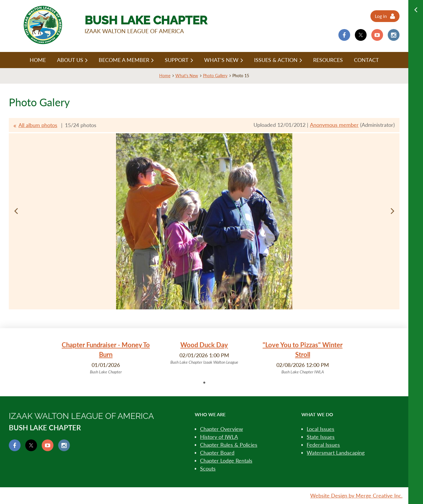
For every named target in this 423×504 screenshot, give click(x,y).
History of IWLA (219, 437)
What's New (187, 76)
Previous (16, 211)
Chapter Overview (221, 429)
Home (165, 76)
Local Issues (320, 429)
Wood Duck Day (204, 345)
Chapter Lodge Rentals (226, 461)
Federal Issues (323, 445)
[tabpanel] (106, 358)
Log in (381, 16)
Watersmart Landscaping (336, 453)
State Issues (321, 437)
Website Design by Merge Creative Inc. (356, 495)
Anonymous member (334, 125)
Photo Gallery (215, 76)
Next (392, 211)
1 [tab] (204, 382)
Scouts (208, 468)
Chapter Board (217, 453)
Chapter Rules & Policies (229, 445)
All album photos (38, 125)
